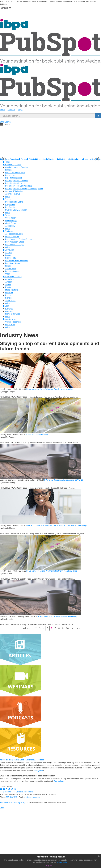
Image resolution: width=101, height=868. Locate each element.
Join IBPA (11, 110)
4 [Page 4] (44, 628)
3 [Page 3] (40, 628)
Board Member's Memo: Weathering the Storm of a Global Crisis (52, 571)
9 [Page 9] (63, 628)
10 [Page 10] (67, 628)
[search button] (98, 116)
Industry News (89, 159)
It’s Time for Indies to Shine (37, 435)
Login (20, 110)
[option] (23, 159)
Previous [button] (4, 159)
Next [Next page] (73, 628)
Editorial (31, 159)
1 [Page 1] (32, 628)
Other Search (5, 122)
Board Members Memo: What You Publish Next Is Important (50, 389)
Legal (79, 159)
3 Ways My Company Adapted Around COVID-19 (64, 480)
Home (6, 162)
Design (23, 159)
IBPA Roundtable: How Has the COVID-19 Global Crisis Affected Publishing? (57, 525)
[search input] (48, 116)
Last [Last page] (78, 628)
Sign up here (59, 781)
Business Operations (12, 165)
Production (40, 159)
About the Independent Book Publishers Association (22, 760)
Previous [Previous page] (25, 628)
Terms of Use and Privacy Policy (13, 803)
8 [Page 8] (59, 628)
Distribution (51, 159)
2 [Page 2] (36, 628)
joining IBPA (38, 771)
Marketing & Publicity (66, 159)
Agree (49, 865)
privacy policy (62, 862)
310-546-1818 (12, 797)
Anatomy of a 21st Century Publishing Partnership (57, 616)
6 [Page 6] (51, 628)
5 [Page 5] (48, 628)
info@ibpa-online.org (32, 797)
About (2, 110)
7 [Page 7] (55, 628)
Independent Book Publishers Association (16, 792)
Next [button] (97, 159)
